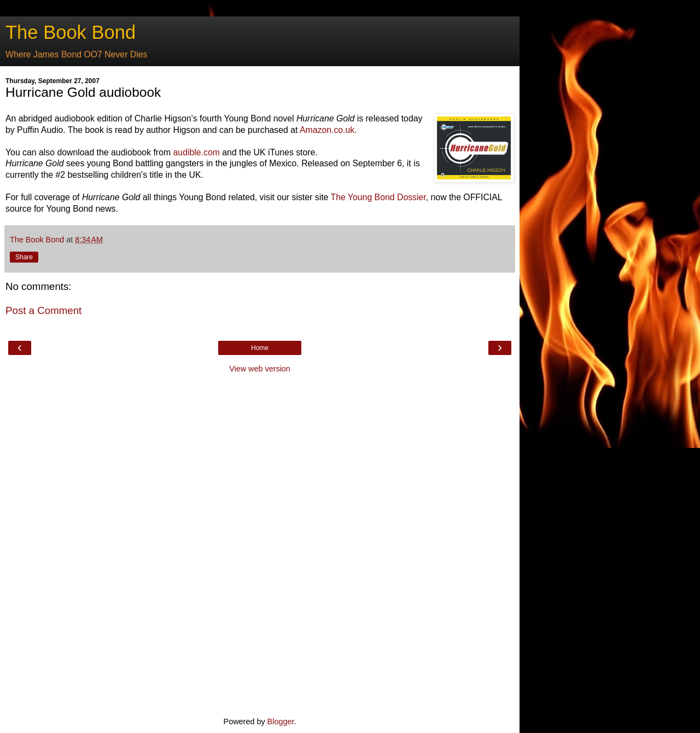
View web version (260, 369)
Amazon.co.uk (327, 130)
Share (24, 257)
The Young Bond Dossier (378, 197)
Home (260, 348)
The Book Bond (71, 32)
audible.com (197, 152)
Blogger (281, 722)
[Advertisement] (260, 544)
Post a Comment (43, 310)
